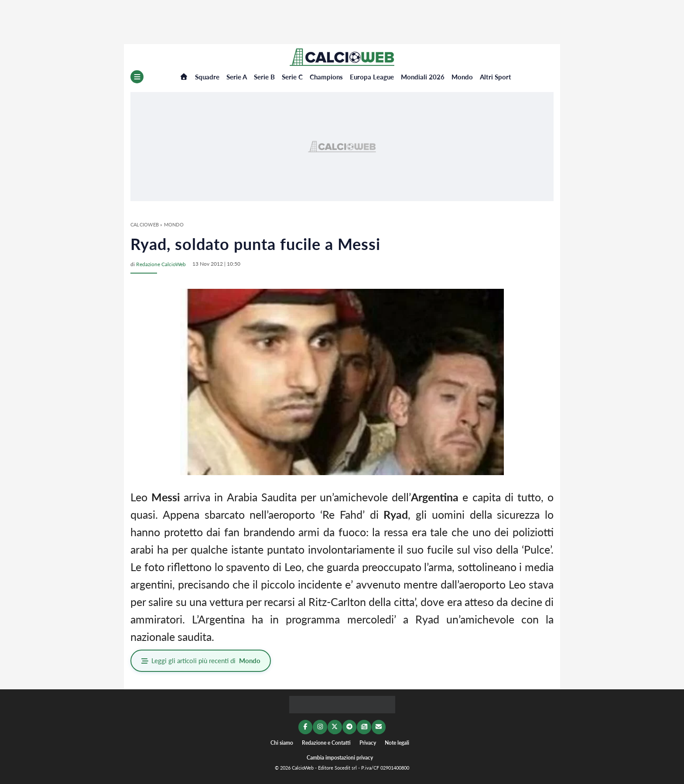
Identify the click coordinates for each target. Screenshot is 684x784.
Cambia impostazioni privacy (340, 757)
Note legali (397, 741)
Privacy (368, 741)
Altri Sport (496, 77)
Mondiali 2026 (423, 77)
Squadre (207, 77)
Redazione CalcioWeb (161, 264)
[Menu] (137, 77)
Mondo (462, 77)
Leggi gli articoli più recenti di (202, 661)
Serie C (292, 77)
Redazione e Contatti (326, 741)
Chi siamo (282, 741)
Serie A (237, 77)
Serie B (264, 77)
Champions (326, 77)
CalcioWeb (145, 224)
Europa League (372, 77)
